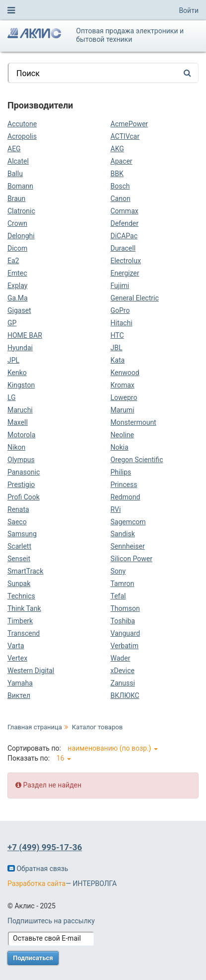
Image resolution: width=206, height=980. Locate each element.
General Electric (135, 298)
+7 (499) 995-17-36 (45, 847)
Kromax (123, 385)
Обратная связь (38, 869)
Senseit (19, 559)
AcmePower (130, 124)
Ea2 (13, 261)
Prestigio (21, 485)
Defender (125, 223)
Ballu (15, 174)
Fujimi (120, 286)
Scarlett (19, 546)
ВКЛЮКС (125, 695)
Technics (21, 596)
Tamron (123, 584)
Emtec (17, 273)
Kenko (17, 373)
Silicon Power (132, 559)
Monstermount (134, 422)
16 (64, 758)
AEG (14, 149)
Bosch (120, 186)
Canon (121, 198)
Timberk (20, 621)
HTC (117, 335)
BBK (117, 174)
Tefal (118, 596)
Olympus (21, 460)
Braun (16, 198)
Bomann (20, 186)
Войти (189, 10)
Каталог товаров (97, 727)
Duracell (123, 248)
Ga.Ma (18, 298)
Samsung (22, 534)
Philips (121, 472)
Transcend (24, 633)
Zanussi (123, 683)
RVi (116, 509)
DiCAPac (124, 236)
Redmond (126, 497)
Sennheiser (128, 546)
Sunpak (19, 584)
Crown (17, 223)
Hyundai (20, 348)
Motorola (21, 435)
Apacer (122, 161)
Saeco (17, 522)
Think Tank (24, 608)
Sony (118, 571)
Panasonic (24, 472)
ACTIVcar (125, 136)
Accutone (22, 124)
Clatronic (21, 211)
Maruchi (20, 410)
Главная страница (35, 727)
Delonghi (21, 236)
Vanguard (126, 633)
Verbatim (125, 646)
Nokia (120, 447)
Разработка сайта (36, 883)
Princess (124, 485)
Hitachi (122, 323)
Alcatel (18, 161)
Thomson (125, 608)
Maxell (18, 422)
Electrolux (126, 261)
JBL (117, 348)
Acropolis (22, 136)
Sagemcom (128, 522)
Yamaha (20, 683)
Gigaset (19, 310)
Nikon (16, 447)
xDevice (123, 671)
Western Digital (31, 671)
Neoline (122, 435)
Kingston (21, 385)
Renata (18, 509)
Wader (121, 658)
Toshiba (123, 621)
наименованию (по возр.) (113, 748)
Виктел (19, 695)
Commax (125, 211)
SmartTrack (25, 571)
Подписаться (33, 958)
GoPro (120, 310)
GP (12, 323)
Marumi (123, 410)
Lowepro (124, 397)
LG (12, 397)
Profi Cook (24, 497)
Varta (16, 646)
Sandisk (123, 534)
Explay (17, 286)
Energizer (125, 273)
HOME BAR (25, 335)
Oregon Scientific (137, 460)
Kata (118, 360)
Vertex (17, 658)
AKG (117, 149)
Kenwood (125, 373)
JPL (13, 360)
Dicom (17, 248)
